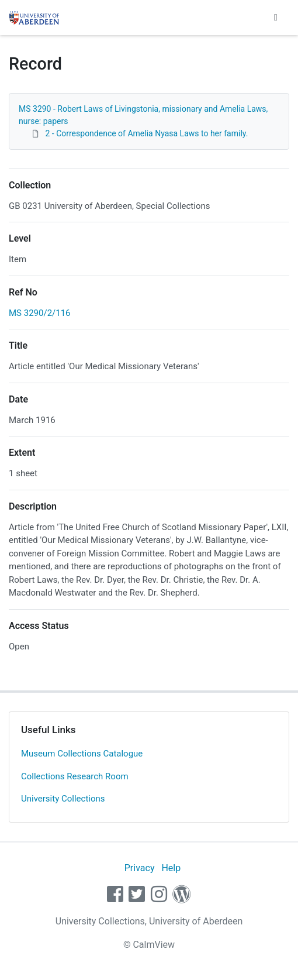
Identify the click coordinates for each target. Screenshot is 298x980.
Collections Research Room (75, 776)
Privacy (140, 868)
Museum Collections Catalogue (82, 754)
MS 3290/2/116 (40, 313)
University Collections (63, 799)
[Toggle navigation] (276, 18)
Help (171, 868)
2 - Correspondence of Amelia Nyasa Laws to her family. (146, 133)
